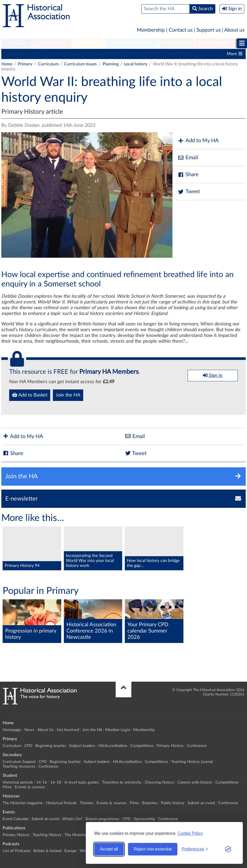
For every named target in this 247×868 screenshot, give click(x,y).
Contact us (181, 30)
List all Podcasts (16, 851)
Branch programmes (103, 819)
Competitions (178, 54)
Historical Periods (61, 803)
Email (188, 158)
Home (7, 64)
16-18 (56, 782)
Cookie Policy (190, 833)
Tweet (189, 192)
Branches (150, 803)
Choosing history (159, 782)
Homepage (12, 730)
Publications (216, 43)
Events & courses (30, 787)
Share (188, 175)
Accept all (109, 849)
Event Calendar (16, 819)
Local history (136, 64)
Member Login (118, 730)
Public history (173, 803)
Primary (17, 43)
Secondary (53, 43)
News (29, 730)
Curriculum (14, 54)
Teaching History (47, 835)
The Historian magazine (23, 803)
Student (88, 43)
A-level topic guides (82, 782)
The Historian (76, 835)
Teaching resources (19, 766)
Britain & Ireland (47, 851)
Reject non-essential (153, 849)
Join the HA (68, 395)
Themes (87, 803)
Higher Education (132, 43)
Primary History (170, 746)
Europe (71, 851)
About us (234, 30)
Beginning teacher (65, 54)
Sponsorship (144, 819)
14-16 (42, 782)
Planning (111, 64)
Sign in (213, 375)
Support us (209, 30)
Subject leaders (104, 54)
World (85, 851)
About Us (46, 730)
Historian (177, 43)
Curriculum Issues (80, 64)
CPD (37, 54)
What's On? (72, 819)
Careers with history (195, 782)
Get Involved (68, 730)
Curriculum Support (19, 762)
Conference (197, 746)
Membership (151, 30)
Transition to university (122, 782)
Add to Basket (30, 395)
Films (7, 787)
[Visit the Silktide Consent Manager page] (228, 849)
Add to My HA (198, 141)
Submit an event (201, 803)
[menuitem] (17, 44)
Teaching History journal (192, 762)
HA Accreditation (141, 54)
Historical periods (18, 782)
